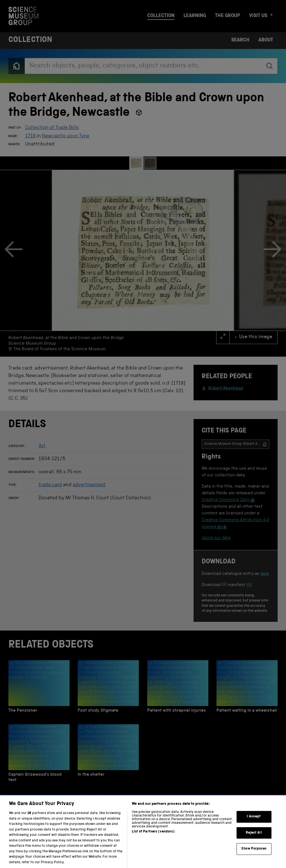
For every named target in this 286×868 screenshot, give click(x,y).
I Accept (254, 823)
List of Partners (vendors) (153, 837)
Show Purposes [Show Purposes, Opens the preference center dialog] (254, 855)
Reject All (254, 838)
